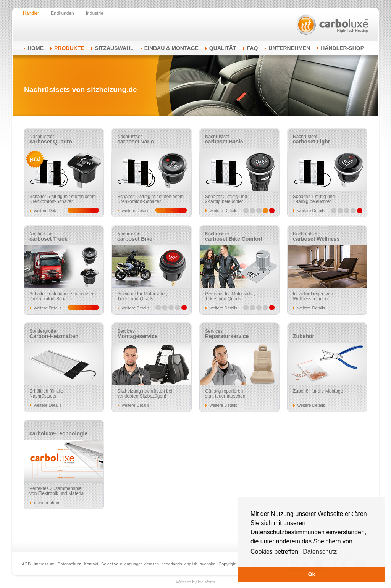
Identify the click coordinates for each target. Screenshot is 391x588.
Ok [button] (311, 574)
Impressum (44, 564)
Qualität (223, 48)
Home (36, 48)
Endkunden (62, 13)
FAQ (253, 48)
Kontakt (91, 564)
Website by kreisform (196, 582)
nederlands (171, 564)
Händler (31, 13)
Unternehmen (289, 48)
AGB (26, 564)
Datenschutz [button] (320, 552)
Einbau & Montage (171, 48)
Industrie (95, 13)
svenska (208, 564)
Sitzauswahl (114, 48)
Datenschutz (69, 564)
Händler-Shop (342, 48)
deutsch (152, 564)
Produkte (69, 48)
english (191, 564)
